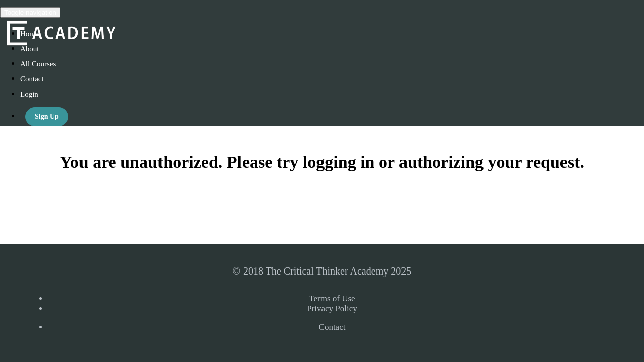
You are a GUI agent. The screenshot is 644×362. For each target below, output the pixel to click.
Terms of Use (332, 298)
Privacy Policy (332, 308)
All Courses (38, 64)
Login (29, 94)
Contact (32, 79)
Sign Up (47, 116)
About (30, 49)
